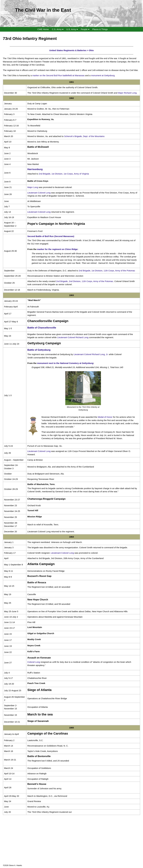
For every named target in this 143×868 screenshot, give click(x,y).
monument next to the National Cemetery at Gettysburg (65, 363)
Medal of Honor (105, 417)
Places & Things (100, 29)
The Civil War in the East (43, 10)
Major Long (33, 187)
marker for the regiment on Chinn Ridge (57, 249)
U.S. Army (73, 29)
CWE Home (43, 29)
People (86, 29)
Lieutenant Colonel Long (39, 193)
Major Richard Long (127, 93)
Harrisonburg (35, 169)
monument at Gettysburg (103, 75)
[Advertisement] (71, 844)
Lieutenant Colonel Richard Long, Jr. (91, 354)
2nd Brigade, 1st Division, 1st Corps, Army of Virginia (64, 174)
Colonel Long (34, 662)
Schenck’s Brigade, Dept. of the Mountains (84, 136)
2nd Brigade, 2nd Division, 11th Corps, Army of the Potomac (85, 281)
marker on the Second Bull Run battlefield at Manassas (58, 75)
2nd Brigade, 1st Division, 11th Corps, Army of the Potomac (107, 271)
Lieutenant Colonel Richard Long (73, 337)
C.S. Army (58, 29)
